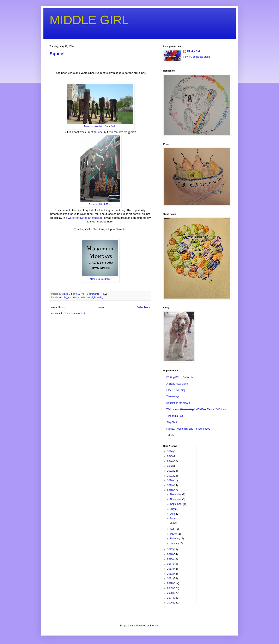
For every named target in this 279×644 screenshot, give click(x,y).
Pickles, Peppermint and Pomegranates (188, 429)
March (174, 534)
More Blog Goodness (100, 279)
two (111, 132)
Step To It (172, 422)
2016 (170, 554)
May (173, 519)
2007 (170, 598)
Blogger (154, 626)
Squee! (57, 54)
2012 (170, 574)
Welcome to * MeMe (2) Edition (196, 409)
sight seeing (97, 297)
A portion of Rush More (100, 204)
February (175, 539)
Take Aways (173, 397)
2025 (170, 456)
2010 (170, 583)
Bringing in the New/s (178, 403)
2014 (170, 564)
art (60, 297)
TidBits (170, 435)
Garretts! (120, 229)
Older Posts (143, 307)
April (173, 529)
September (176, 504)
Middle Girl (194, 51)
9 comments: (93, 294)
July (173, 509)
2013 (170, 569)
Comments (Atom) (75, 313)
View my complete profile (197, 57)
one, (101, 132)
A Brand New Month (178, 384)
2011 (170, 578)
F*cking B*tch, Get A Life (180, 377)
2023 (170, 466)
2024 (170, 461)
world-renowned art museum (85, 218)
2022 (170, 471)
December (176, 494)
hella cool (85, 297)
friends (76, 297)
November (176, 499)
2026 (170, 452)
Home (101, 307)
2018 (170, 490)
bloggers (67, 297)
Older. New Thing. (176, 390)
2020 (170, 480)
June (173, 514)
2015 (170, 559)
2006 (170, 603)
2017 (170, 550)
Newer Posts (58, 307)
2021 (170, 476)
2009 (170, 588)
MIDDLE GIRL (89, 20)
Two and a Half (175, 416)
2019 (170, 485)
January (175, 543)
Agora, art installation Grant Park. (100, 126)
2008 (170, 593)
